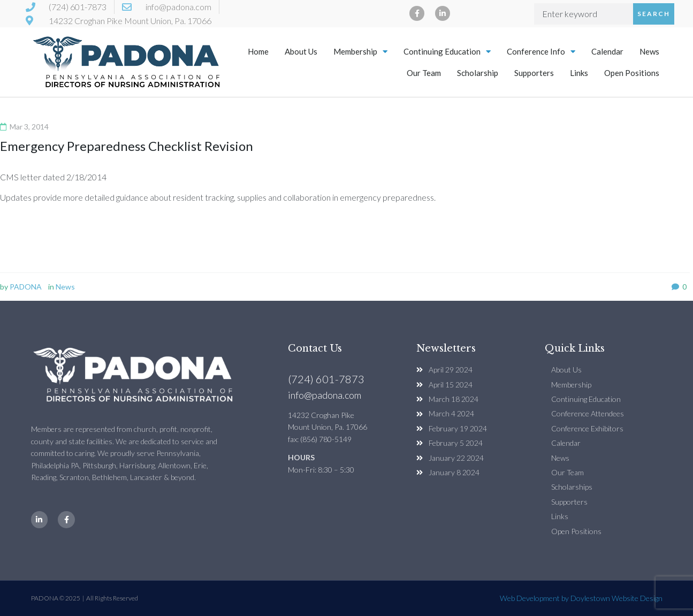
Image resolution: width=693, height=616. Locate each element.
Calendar (607, 51)
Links (579, 73)
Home (258, 51)
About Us (301, 51)
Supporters (534, 73)
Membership (360, 52)
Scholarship (478, 73)
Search (654, 14)
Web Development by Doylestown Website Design (581, 598)
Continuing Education (447, 52)
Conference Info (541, 52)
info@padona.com (325, 395)
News (649, 51)
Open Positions (632, 73)
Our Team (424, 73)
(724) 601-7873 (326, 379)
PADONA (26, 287)
